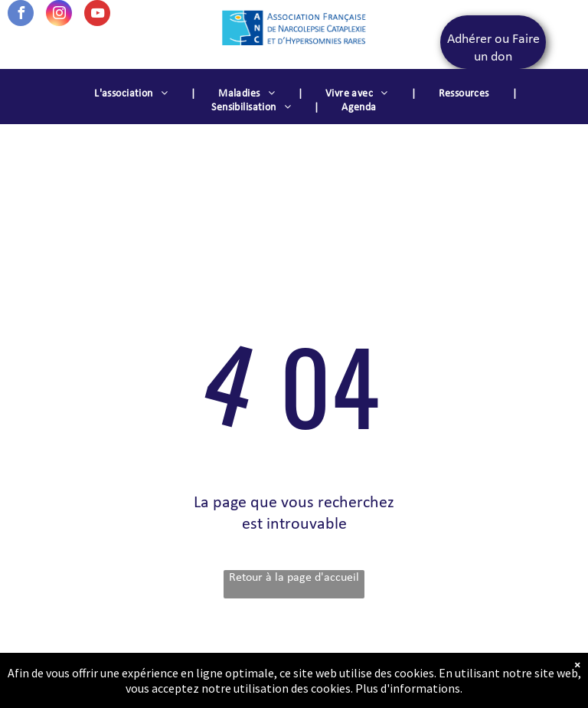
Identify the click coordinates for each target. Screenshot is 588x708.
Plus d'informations (408, 688)
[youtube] (97, 15)
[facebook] (21, 15)
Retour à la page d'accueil (294, 578)
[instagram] (59, 15)
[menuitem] (133, 94)
